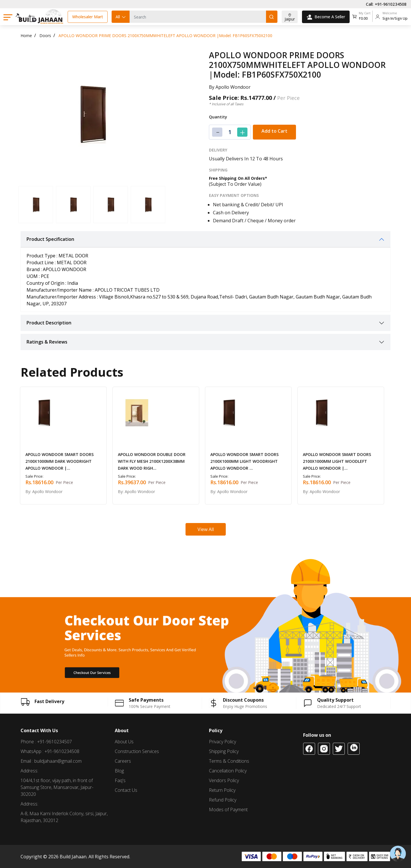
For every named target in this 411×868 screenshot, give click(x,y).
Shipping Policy (224, 751)
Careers (123, 761)
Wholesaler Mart (88, 17)
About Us (124, 742)
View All (206, 529)
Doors (45, 36)
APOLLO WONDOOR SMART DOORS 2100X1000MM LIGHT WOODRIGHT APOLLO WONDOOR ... (244, 461)
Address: (29, 771)
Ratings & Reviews (47, 342)
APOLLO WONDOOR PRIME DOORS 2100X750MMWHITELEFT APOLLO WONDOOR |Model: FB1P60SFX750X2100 (165, 36)
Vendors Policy (224, 780)
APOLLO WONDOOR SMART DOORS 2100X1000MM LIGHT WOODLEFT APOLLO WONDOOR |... (337, 461)
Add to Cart (274, 131)
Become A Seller (326, 17)
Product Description (49, 323)
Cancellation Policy (228, 771)
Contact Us (126, 790)
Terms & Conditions (229, 761)
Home (26, 36)
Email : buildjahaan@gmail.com (51, 761)
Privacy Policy (222, 742)
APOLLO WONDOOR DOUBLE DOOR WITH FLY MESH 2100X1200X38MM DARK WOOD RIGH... (152, 461)
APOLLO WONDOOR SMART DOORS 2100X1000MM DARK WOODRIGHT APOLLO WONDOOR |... (60, 461)
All (121, 17)
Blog (119, 771)
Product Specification (50, 239)
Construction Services (137, 751)
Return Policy (222, 790)
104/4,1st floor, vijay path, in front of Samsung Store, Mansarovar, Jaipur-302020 (57, 787)
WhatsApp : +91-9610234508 (50, 751)
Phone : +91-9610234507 (46, 742)
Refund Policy (223, 800)
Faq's (120, 780)
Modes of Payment (228, 810)
